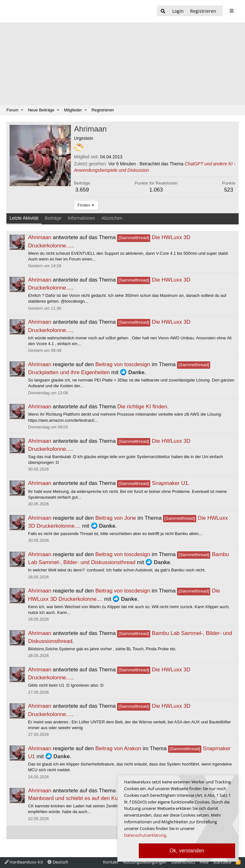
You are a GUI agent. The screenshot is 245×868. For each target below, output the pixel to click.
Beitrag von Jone (116, 518)
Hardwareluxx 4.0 (24, 862)
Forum (12, 110)
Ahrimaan (40, 237)
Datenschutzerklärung (145, 835)
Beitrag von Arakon (118, 748)
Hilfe (204, 862)
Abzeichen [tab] (112, 218)
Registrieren (103, 110)
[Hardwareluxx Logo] (39, 11)
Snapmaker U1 (152, 483)
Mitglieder (73, 110)
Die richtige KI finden (142, 407)
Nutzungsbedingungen (145, 862)
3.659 (82, 190)
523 (229, 190)
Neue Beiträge (41, 110)
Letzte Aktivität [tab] (24, 218)
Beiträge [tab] (53, 218)
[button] (22, 110)
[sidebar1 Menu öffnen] (231, 11)
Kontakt (111, 862)
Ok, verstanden (187, 851)
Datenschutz (183, 862)
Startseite (222, 862)
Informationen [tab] (81, 218)
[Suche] (163, 11)
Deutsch (58, 862)
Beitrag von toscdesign (123, 364)
